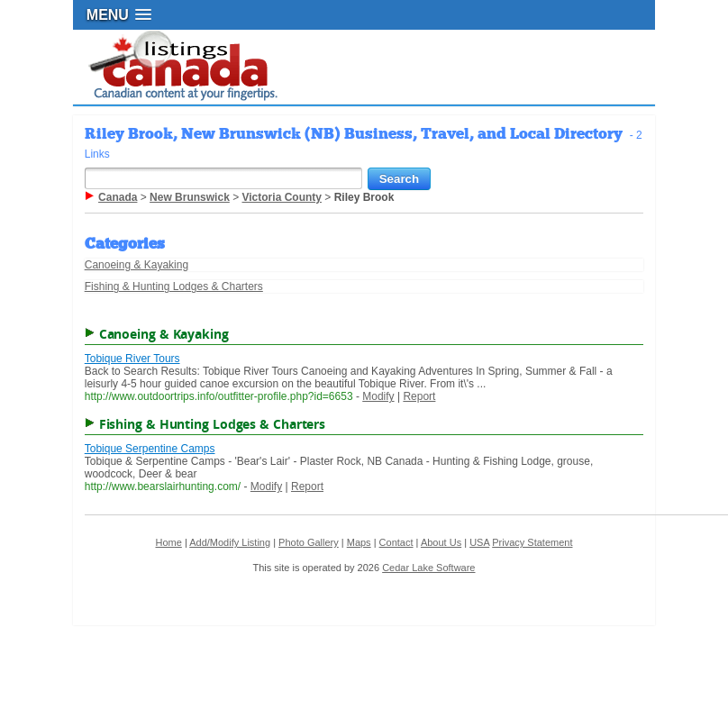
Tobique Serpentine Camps (150, 449)
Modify (378, 396)
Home (168, 542)
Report (419, 396)
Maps (359, 542)
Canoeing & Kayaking (136, 265)
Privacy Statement (532, 542)
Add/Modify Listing (230, 542)
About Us (441, 542)
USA (479, 542)
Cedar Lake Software (428, 568)
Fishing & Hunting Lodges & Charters (174, 286)
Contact (396, 542)
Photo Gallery (309, 542)
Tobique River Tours (132, 359)
